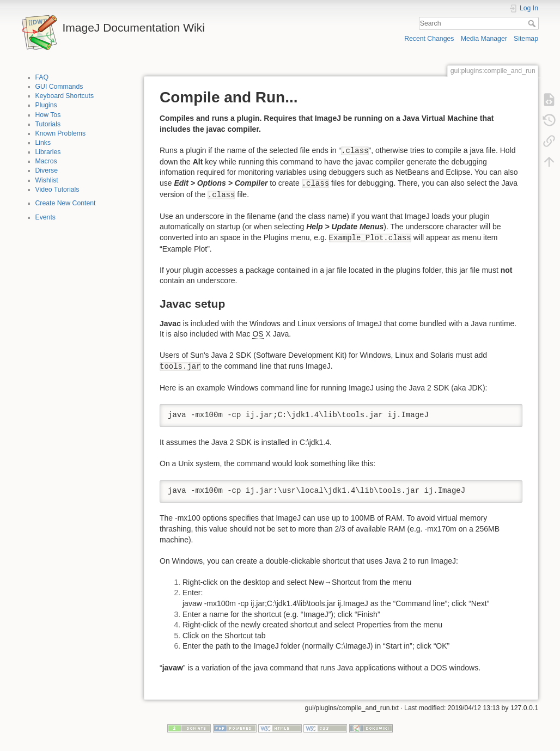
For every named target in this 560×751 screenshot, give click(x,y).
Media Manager (484, 39)
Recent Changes (429, 39)
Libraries (48, 152)
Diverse (47, 170)
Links (43, 143)
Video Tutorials (57, 190)
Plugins (46, 105)
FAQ (42, 77)
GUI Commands (59, 87)
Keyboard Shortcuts (65, 96)
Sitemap (526, 39)
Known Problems (61, 133)
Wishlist (47, 180)
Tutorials (48, 124)
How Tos (48, 115)
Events (45, 217)
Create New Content (66, 203)
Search (533, 23)
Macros (46, 161)
